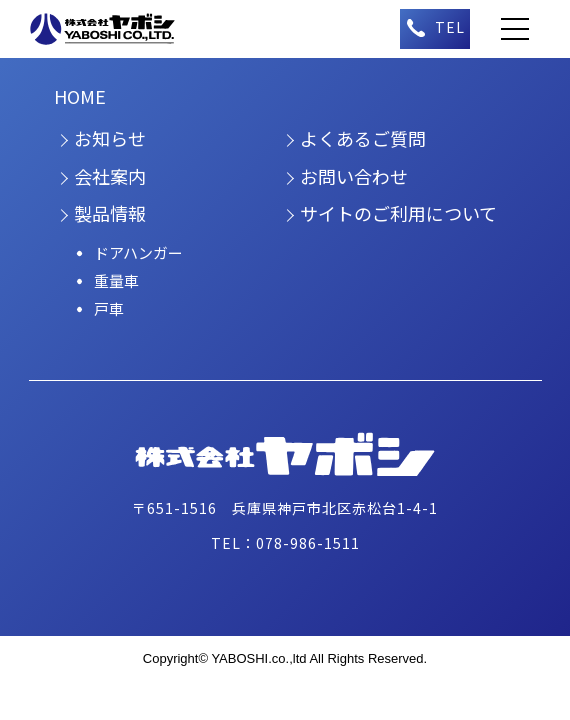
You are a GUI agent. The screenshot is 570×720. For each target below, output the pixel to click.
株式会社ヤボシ (114, 29)
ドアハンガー (138, 252)
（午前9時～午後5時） (435, 29)
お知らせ (110, 138)
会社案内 (110, 176)
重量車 (116, 280)
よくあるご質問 (363, 138)
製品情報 (110, 213)
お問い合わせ (354, 176)
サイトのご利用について (398, 213)
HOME (80, 96)
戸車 (109, 308)
